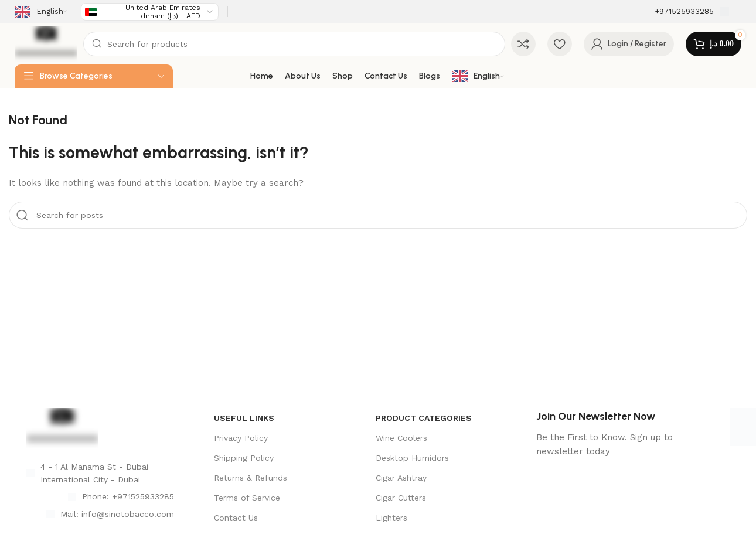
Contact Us (236, 518)
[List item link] (100, 496)
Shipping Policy (244, 458)
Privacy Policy (241, 438)
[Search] (294, 44)
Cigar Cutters (401, 498)
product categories (424, 418)
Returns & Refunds (251, 478)
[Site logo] (46, 43)
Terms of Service (247, 498)
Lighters (391, 518)
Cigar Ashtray (401, 478)
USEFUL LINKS (244, 418)
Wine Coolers (401, 438)
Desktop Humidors (412, 458)
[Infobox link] (692, 12)
